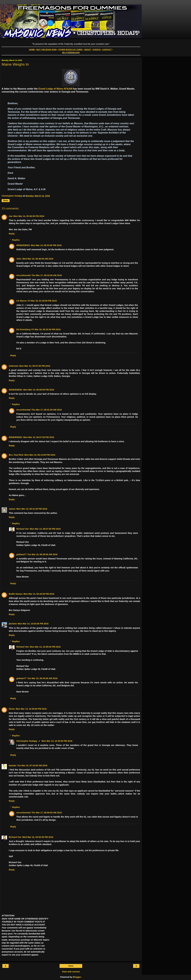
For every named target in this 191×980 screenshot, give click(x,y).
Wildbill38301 (23, 245)
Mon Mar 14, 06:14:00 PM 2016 (40, 455)
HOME (32, 50)
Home (71, 966)
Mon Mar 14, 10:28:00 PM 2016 (31, 709)
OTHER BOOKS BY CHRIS (70, 50)
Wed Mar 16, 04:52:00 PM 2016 (38, 837)
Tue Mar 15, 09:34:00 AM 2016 (42, 678)
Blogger (77, 977)
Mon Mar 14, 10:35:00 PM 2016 (57, 741)
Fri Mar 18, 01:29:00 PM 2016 (42, 301)
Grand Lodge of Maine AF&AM (55, 89)
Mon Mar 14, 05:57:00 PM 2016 (35, 366)
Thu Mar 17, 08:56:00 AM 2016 (47, 813)
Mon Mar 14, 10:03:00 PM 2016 (33, 624)
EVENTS (97, 50)
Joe (11, 216)
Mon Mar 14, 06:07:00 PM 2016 (39, 437)
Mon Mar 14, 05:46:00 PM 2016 (29, 216)
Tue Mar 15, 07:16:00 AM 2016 (32, 765)
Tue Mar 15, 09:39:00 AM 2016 (42, 554)
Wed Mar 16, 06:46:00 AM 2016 (38, 259)
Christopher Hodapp (27, 741)
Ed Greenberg (23, 329)
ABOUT (88, 50)
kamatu (13, 765)
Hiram (12, 709)
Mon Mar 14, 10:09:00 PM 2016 (45, 647)
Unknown (14, 366)
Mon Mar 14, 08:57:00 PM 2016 (45, 529)
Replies (16, 240)
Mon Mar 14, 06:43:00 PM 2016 (39, 594)
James (12, 509)
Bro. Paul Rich (16, 455)
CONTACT (107, 50)
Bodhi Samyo (16, 594)
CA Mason (21, 301)
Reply (12, 234)
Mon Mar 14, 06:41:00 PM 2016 (32, 509)
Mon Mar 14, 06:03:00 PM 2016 (46, 245)
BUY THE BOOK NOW (47, 50)
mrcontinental (23, 275)
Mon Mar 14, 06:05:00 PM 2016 (39, 390)
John (19, 259)
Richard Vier (23, 529)
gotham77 (21, 554)
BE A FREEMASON (71, 53)
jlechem (13, 624)
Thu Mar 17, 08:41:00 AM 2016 (47, 410)
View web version (71, 972)
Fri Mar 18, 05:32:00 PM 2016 (46, 329)
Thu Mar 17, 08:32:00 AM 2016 (47, 275)
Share (6, 201)
